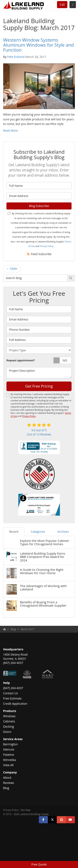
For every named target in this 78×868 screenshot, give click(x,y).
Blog (6, 788)
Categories (38, 532)
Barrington (10, 744)
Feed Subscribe (39, 254)
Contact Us (11, 693)
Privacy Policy (47, 246)
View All (8, 765)
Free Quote (39, 864)
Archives (63, 532)
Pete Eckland (16, 57)
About (7, 778)
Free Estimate (12, 698)
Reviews (9, 783)
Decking (9, 726)
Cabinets (9, 721)
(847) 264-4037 (13, 688)
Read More (11, 130)
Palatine (9, 755)
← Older (12, 269)
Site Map (26, 810)
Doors (7, 732)
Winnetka (10, 760)
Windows (9, 716)
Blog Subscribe (39, 206)
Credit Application (15, 704)
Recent (14, 532)
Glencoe (9, 749)
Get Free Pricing (39, 386)
